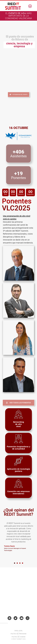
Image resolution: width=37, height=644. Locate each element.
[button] (30, 6)
